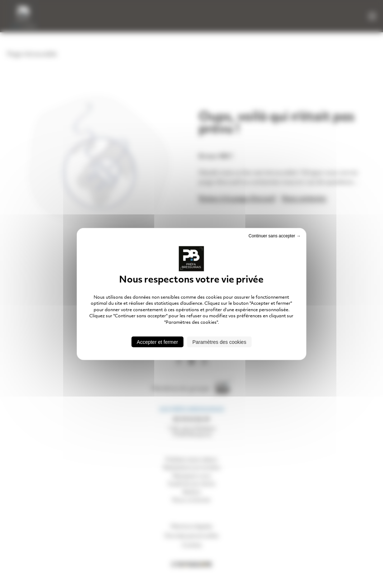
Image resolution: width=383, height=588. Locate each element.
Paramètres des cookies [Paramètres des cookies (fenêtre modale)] (219, 342)
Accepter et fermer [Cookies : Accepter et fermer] (157, 342)
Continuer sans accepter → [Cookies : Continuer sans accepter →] (275, 236)
